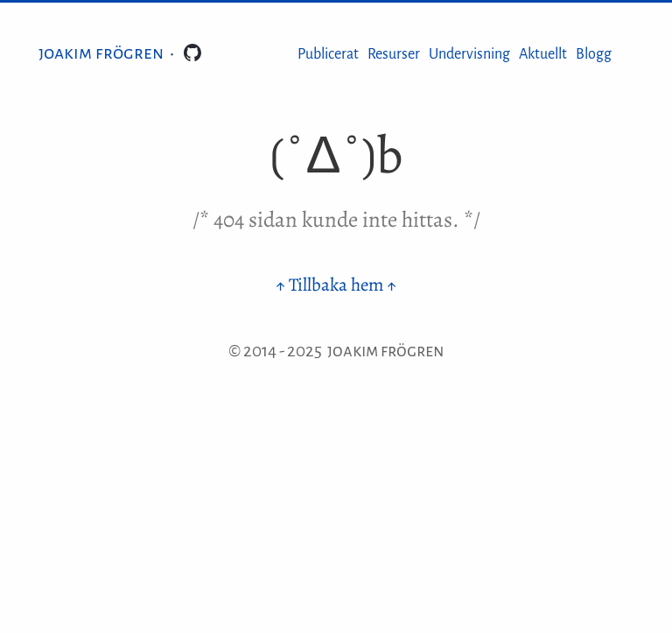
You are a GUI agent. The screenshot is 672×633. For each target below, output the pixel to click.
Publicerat (328, 54)
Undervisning (469, 54)
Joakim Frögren (101, 53)
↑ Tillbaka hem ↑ (336, 285)
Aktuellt (543, 54)
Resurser (394, 54)
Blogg (594, 54)
